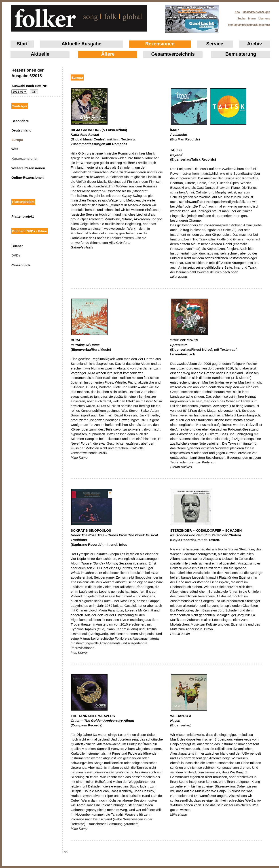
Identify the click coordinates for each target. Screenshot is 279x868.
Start (22, 44)
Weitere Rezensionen (28, 168)
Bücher (17, 246)
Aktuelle (40, 54)
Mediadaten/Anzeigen (256, 12)
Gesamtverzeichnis (173, 54)
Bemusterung (241, 54)
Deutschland (21, 130)
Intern (252, 19)
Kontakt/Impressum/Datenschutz (248, 23)
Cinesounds (21, 265)
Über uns (264, 19)
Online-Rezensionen (27, 177)
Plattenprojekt (23, 216)
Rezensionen (160, 44)
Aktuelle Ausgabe (81, 44)
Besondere (20, 121)
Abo (237, 12)
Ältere (108, 54)
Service (215, 44)
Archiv (254, 44)
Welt (15, 149)
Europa (17, 140)
